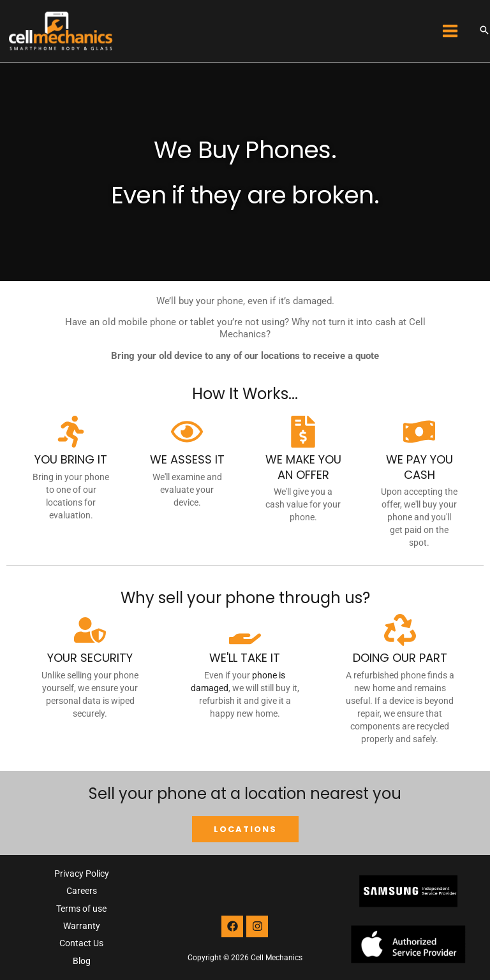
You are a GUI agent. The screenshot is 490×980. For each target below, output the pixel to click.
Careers (82, 891)
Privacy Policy (82, 874)
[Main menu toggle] (450, 31)
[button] (484, 31)
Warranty (82, 926)
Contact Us (81, 943)
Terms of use (81, 909)
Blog (82, 961)
